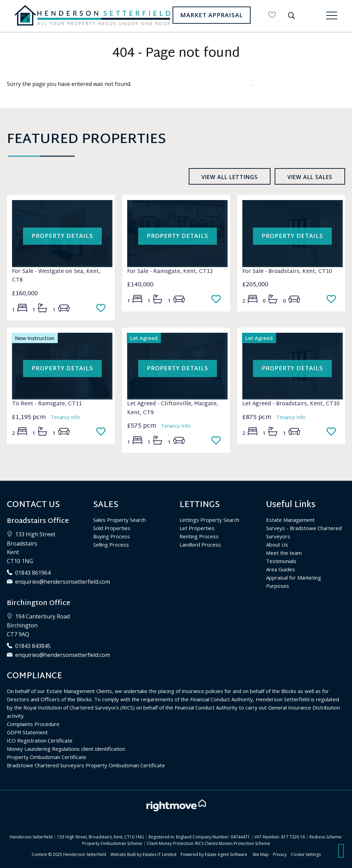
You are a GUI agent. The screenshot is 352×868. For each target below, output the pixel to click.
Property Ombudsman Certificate (47, 757)
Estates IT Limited (159, 854)
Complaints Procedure (33, 724)
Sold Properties (112, 528)
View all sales (310, 177)
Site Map (261, 854)
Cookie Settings (306, 854)
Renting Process (199, 536)
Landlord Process (200, 545)
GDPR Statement (27, 732)
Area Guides (280, 569)
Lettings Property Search (209, 520)
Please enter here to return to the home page (192, 84)
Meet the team (284, 553)
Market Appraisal (212, 15)
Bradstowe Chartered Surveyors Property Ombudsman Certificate (86, 765)
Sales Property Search (119, 520)
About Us (277, 545)
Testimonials (281, 561)
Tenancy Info (65, 418)
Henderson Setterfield (85, 854)
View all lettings (230, 177)
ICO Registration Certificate (40, 740)
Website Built (123, 854)
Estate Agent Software (226, 854)
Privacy (280, 854)
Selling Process (111, 545)
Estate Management (290, 520)
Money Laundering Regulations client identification (66, 749)
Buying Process (112, 536)
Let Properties (197, 528)
